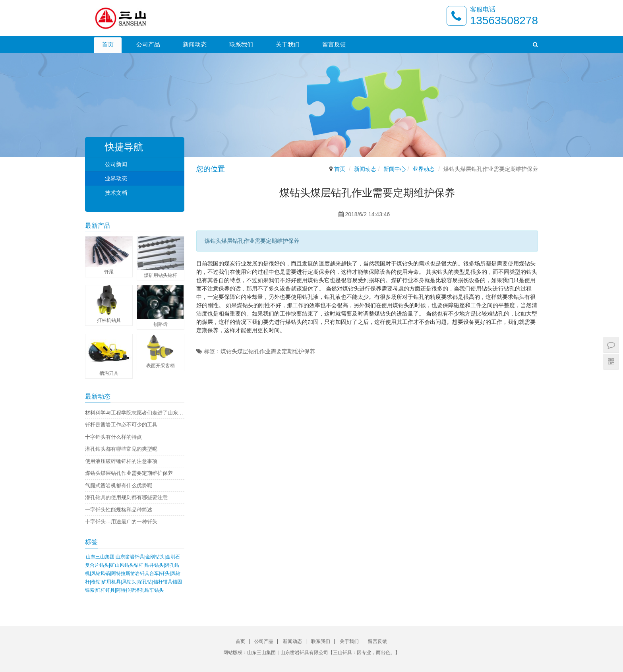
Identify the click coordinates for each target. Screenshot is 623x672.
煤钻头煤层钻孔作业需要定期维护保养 (129, 473)
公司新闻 (116, 164)
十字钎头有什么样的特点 (113, 437)
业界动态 (424, 169)
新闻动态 (195, 44)
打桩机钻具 (109, 320)
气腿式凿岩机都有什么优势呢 (119, 485)
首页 (108, 44)
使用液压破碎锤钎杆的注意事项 (121, 461)
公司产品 (148, 44)
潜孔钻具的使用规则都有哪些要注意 (126, 497)
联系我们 (241, 44)
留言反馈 (334, 44)
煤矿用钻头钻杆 (161, 275)
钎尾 (109, 272)
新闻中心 (395, 169)
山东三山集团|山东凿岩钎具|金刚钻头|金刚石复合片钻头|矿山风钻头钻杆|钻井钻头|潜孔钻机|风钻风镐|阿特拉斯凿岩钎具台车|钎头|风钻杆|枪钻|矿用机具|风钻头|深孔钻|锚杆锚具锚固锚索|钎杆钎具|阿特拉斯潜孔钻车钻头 (133, 573)
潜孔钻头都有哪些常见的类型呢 (121, 449)
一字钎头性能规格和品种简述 (119, 510)
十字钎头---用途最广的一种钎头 (121, 522)
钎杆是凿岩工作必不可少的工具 (121, 425)
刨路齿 (161, 324)
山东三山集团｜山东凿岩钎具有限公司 (288, 653)
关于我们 (288, 44)
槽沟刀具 (109, 373)
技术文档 (116, 193)
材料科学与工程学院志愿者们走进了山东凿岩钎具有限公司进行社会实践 (135, 413)
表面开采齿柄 (161, 366)
